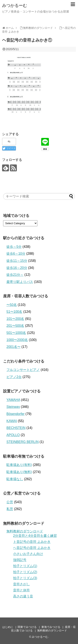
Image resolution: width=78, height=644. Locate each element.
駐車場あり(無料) (19, 472)
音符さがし (21, 584)
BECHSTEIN (16, 428)
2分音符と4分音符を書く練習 (35, 536)
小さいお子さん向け (28, 554)
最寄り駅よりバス (20, 282)
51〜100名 (14, 312)
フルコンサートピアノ (23, 370)
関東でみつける (27, 627)
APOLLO (13, 435)
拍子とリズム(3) (25, 578)
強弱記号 (20, 560)
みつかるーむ (15, 5)
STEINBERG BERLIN (23, 442)
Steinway (13, 407)
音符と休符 (21, 590)
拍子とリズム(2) (25, 572)
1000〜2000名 (17, 340)
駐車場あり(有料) (19, 465)
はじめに (8, 627)
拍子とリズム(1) (25, 566)
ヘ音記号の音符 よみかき (32, 548)
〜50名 (12, 305)
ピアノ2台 (14, 377)
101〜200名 (15, 319)
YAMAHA (13, 400)
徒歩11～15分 (17, 261)
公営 (10, 502)
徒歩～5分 (14, 247)
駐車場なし (15, 479)
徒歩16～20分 (17, 268)
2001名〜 (14, 347)
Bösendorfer (15, 414)
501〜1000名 (16, 333)
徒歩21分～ (15, 275)
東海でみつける (51, 627)
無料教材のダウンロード (25, 531)
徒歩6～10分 (16, 254)
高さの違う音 (23, 596)
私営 (10, 509)
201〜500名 (15, 326)
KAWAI (12, 421)
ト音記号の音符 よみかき (32, 542)
